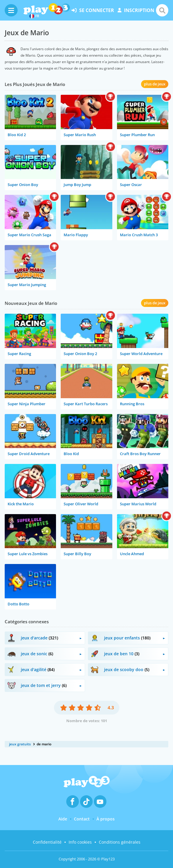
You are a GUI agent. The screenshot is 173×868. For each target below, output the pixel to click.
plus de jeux (155, 84)
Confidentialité (47, 842)
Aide (63, 819)
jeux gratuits (20, 744)
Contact (82, 819)
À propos (106, 819)
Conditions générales (120, 842)
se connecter (93, 10)
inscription (136, 10)
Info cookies (80, 842)
